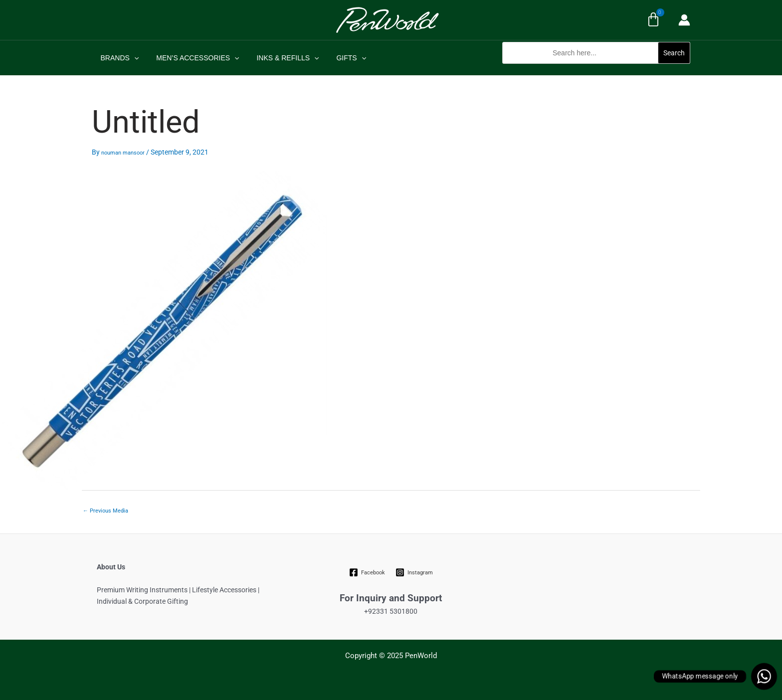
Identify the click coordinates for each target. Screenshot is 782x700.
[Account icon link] (684, 20)
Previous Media (105, 511)
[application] (132, 58)
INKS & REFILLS (279, 58)
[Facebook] (367, 572)
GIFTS (339, 58)
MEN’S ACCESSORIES (193, 58)
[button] (596, 69)
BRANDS (118, 58)
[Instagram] (414, 572)
